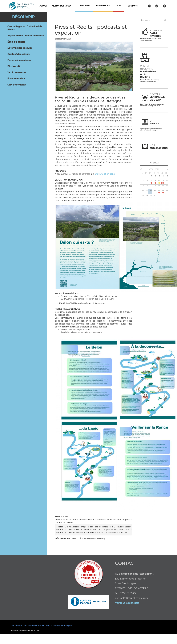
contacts (133, 6)
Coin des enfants (17, 85)
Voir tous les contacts (127, 603)
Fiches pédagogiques (19, 60)
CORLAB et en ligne (105, 174)
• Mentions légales (64, 625)
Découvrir (23, 17)
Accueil (43, 6)
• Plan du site (50, 625)
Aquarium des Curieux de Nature (26, 35)
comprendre (103, 5)
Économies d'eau (17, 78)
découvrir (84, 5)
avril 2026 (154, 169)
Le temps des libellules (20, 48)
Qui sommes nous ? (62, 6)
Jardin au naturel (17, 72)
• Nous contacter (37, 625)
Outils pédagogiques (19, 54)
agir (119, 5)
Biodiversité (14, 66)
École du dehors (16, 42)
